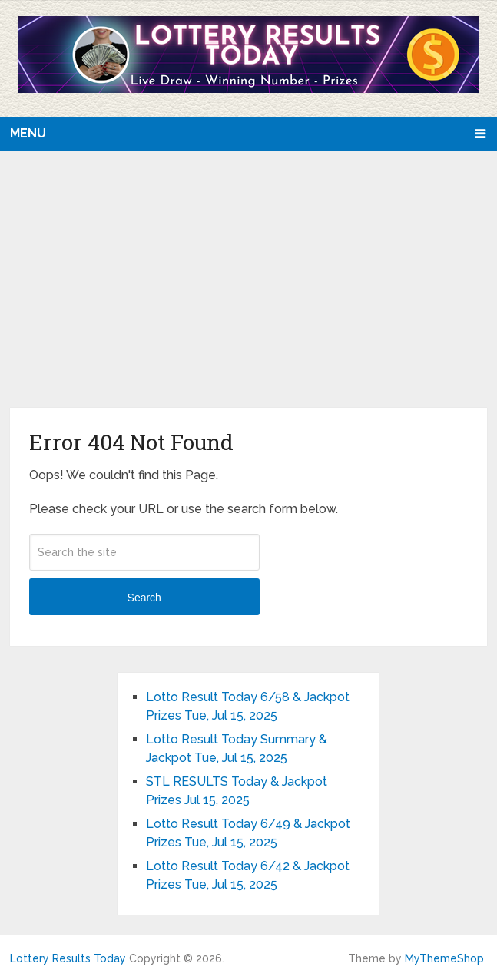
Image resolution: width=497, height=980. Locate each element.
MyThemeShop (444, 958)
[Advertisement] (248, 293)
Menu (28, 133)
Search (144, 598)
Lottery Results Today (68, 958)
